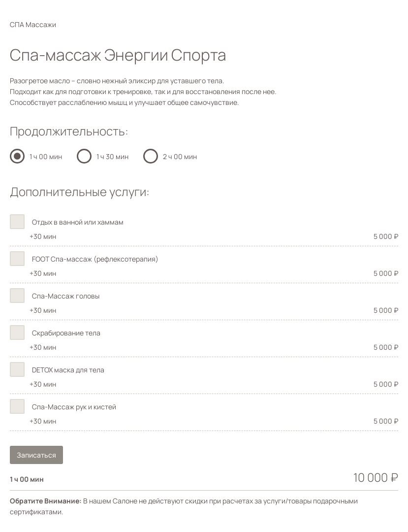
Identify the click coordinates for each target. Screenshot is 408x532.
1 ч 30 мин (112, 156)
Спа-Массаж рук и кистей (74, 407)
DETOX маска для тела (68, 370)
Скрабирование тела (66, 333)
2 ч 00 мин (180, 156)
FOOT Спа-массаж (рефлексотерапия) (95, 259)
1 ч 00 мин (46, 156)
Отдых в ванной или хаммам (78, 222)
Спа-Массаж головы (66, 296)
